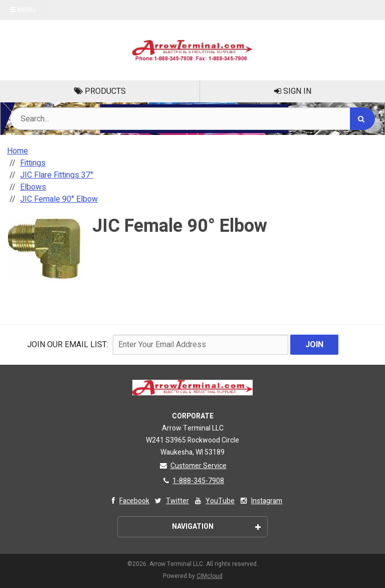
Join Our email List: (68, 345)
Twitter (171, 501)
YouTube (214, 501)
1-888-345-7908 (192, 481)
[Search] (362, 119)
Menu (23, 10)
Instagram (260, 501)
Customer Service (193, 466)
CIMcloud (210, 576)
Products (100, 91)
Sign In (293, 91)
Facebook (128, 501)
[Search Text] (192, 119)
